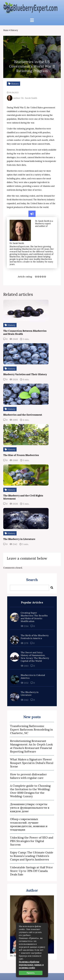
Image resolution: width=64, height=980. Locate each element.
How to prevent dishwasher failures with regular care (28, 776)
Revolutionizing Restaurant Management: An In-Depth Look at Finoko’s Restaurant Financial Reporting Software (31, 746)
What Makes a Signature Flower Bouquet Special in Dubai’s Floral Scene (32, 763)
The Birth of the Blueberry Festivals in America (35, 637)
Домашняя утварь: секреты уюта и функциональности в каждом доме (30, 808)
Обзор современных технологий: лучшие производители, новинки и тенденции (29, 824)
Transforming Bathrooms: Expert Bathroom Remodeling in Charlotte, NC (31, 729)
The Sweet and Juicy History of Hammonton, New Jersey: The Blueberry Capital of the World (35, 657)
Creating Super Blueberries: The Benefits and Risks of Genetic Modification (34, 617)
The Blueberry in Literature (30, 694)
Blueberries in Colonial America (33, 676)
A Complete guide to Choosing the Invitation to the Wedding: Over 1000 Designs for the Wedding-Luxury (30, 791)
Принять (31, 973)
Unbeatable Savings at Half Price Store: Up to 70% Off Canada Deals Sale (32, 871)
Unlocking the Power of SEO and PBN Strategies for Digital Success (32, 841)
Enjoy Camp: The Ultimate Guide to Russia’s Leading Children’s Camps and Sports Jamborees (32, 856)
